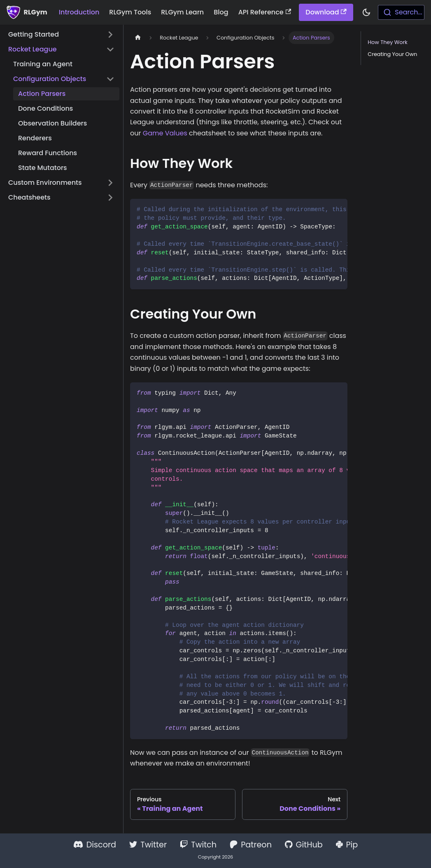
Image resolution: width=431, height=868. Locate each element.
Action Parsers (42, 94)
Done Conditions (45, 108)
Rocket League (33, 49)
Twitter (148, 845)
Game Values (165, 133)
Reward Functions (48, 153)
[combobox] (401, 12)
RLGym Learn (182, 12)
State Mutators (43, 168)
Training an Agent (43, 64)
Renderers (35, 138)
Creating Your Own (392, 54)
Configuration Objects (50, 79)
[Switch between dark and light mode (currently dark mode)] (366, 12)
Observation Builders (52, 123)
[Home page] (138, 38)
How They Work (388, 42)
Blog (221, 12)
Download (326, 12)
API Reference (265, 12)
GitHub (304, 845)
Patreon (251, 845)
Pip (347, 845)
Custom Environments (45, 183)
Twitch (198, 845)
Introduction (79, 12)
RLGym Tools (130, 12)
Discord (95, 845)
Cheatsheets (29, 197)
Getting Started (34, 34)
